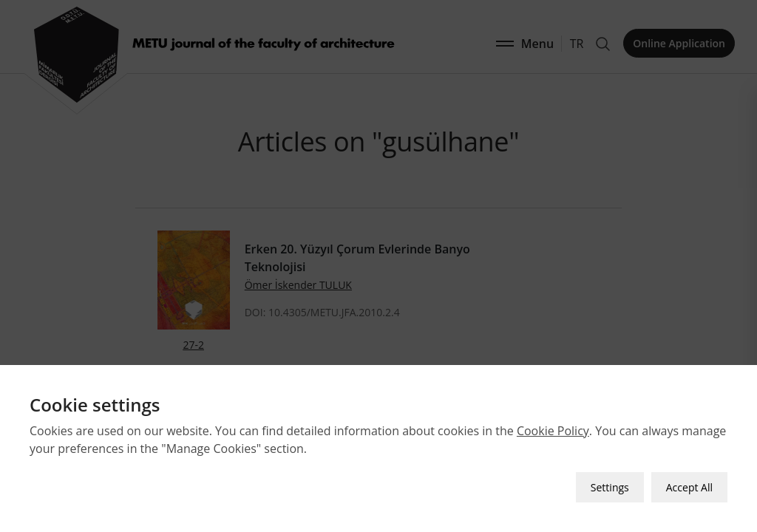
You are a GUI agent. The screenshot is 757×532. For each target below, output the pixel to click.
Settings (610, 487)
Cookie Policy (553, 431)
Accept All (689, 487)
